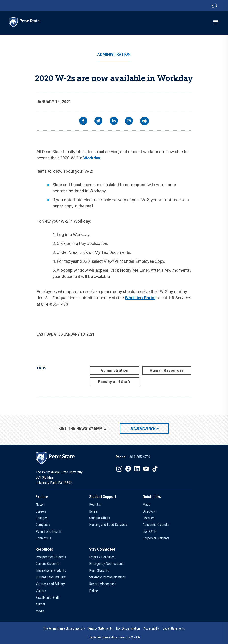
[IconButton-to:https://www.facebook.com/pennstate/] (128, 469)
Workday (92, 158)
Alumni (40, 604)
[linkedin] (114, 121)
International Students (51, 571)
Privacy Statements (101, 628)
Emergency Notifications (106, 564)
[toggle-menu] (216, 22)
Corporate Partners (156, 538)
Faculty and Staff (114, 382)
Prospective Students (51, 557)
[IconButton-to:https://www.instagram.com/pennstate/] (119, 469)
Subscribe (143, 429)
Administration (114, 54)
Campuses (43, 525)
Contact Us (43, 538)
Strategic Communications (107, 577)
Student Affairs (100, 518)
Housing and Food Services (108, 525)
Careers (41, 511)
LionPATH (149, 532)
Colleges (42, 518)
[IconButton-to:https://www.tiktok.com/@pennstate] (155, 469)
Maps (146, 504)
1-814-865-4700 (139, 457)
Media (40, 611)
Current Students (47, 564)
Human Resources (167, 370)
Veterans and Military (50, 584)
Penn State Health (48, 532)
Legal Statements (174, 628)
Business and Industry (51, 577)
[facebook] (83, 121)
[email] (129, 121)
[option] (133, 457)
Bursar (94, 511)
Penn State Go (99, 571)
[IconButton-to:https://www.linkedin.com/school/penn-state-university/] (137, 469)
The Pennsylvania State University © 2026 (114, 637)
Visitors (41, 591)
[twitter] (98, 121)
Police (94, 591)
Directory (149, 511)
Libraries (149, 518)
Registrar (95, 504)
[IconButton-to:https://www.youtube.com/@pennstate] (146, 469)
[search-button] (214, 6)
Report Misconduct (102, 584)
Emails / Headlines (102, 557)
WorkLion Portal (140, 298)
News (40, 504)
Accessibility (151, 628)
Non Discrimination (128, 628)
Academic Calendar (156, 525)
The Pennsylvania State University (64, 628)
